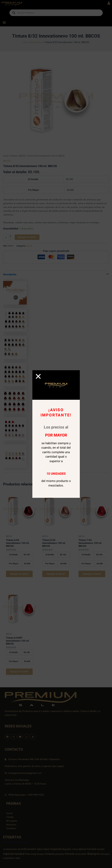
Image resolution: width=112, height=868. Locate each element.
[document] (56, 434)
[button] (38, 376)
